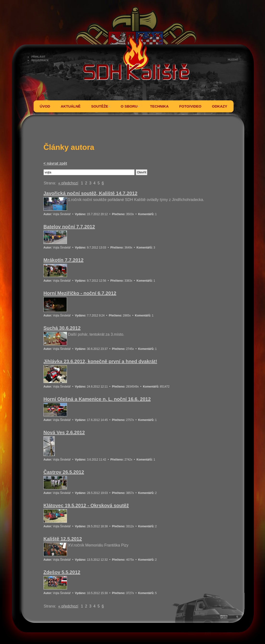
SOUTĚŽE (101, 106)
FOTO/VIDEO (190, 106)
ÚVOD (45, 106)
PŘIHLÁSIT (38, 57)
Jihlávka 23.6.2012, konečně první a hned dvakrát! (100, 361)
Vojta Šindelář (62, 214)
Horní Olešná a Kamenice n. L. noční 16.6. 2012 (97, 399)
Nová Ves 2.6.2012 (64, 432)
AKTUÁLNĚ (71, 106)
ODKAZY (220, 106)
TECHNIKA (159, 106)
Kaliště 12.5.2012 (63, 539)
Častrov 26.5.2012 (64, 472)
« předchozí (68, 183)
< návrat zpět (55, 163)
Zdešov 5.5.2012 (62, 572)
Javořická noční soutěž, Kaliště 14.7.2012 (90, 193)
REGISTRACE (40, 60)
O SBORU (130, 106)
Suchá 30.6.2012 (62, 328)
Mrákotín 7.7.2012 (63, 260)
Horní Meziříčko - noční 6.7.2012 (80, 293)
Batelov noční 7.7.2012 (69, 227)
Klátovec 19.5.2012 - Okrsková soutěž (86, 505)
